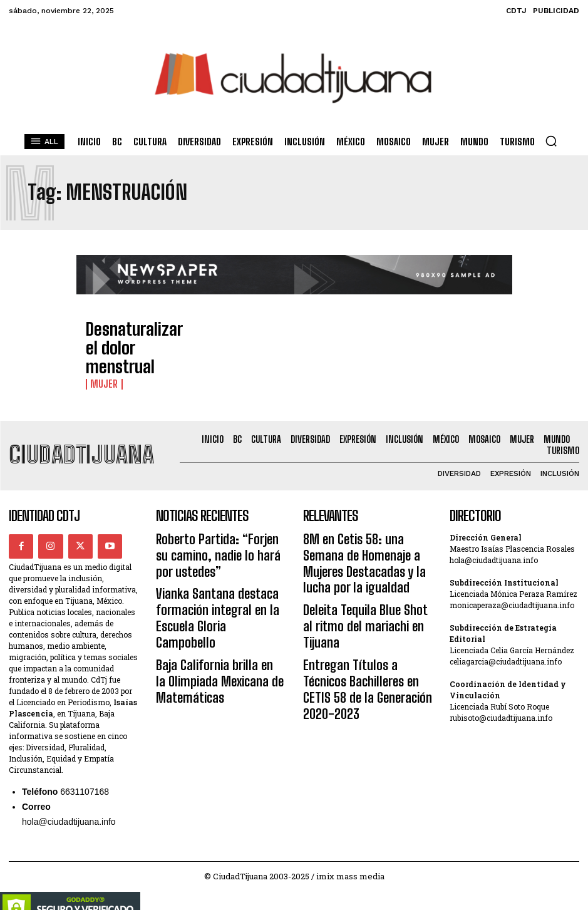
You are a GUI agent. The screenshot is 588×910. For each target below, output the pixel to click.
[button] (551, 141)
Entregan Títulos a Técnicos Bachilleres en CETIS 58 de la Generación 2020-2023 (358, 610)
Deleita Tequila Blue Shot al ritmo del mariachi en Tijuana (361, 574)
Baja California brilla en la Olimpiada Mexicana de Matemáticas (207, 622)
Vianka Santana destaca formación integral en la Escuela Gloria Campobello (220, 580)
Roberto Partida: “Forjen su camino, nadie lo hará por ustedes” (210, 537)
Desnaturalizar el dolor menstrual (133, 343)
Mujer (101, 362)
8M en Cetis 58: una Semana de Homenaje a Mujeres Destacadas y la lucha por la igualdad (367, 537)
